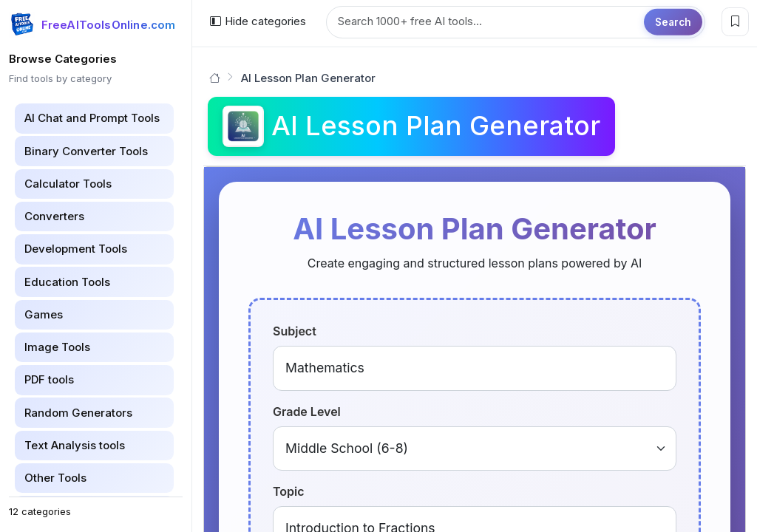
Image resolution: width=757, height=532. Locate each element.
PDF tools (49, 379)
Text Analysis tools (75, 445)
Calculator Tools (68, 184)
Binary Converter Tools (86, 151)
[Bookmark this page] (735, 22)
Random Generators (78, 413)
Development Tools (76, 249)
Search (673, 21)
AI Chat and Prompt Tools (92, 118)
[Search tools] (516, 22)
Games (44, 314)
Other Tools (55, 478)
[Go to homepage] (215, 78)
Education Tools (67, 282)
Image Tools (57, 347)
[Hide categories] (258, 22)
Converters (54, 216)
